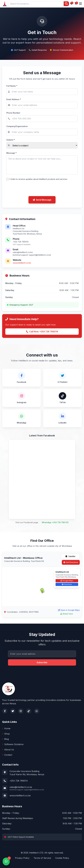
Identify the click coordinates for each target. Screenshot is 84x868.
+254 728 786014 (19, 781)
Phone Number (13, 113)
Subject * (11, 140)
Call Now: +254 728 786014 (42, 332)
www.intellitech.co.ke (22, 263)
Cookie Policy (62, 858)
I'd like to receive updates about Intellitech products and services (38, 179)
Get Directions (71, 562)
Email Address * (14, 99)
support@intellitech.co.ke (40, 255)
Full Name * (12, 86)
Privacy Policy (22, 858)
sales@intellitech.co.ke (21, 787)
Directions (67, 584)
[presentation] (42, 189)
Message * (11, 153)
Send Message (42, 200)
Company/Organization (17, 126)
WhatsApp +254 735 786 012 (55, 522)
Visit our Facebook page (27, 522)
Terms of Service (42, 858)
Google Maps (67, 581)
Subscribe (42, 662)
